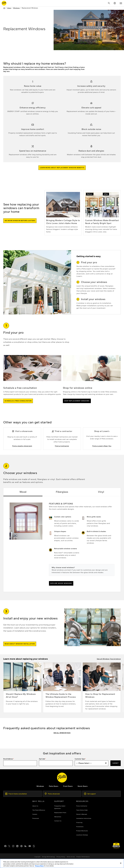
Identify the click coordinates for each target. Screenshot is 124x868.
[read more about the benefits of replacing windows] (62, 174)
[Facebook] (5, 846)
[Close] (121, 864)
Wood (23, 498)
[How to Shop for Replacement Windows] (102, 694)
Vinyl (101, 498)
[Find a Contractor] (62, 445)
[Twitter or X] (9, 846)
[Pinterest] (21, 846)
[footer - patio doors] (54, 786)
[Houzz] (26, 846)
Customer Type (80, 759)
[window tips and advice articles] (109, 665)
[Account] (115, 3)
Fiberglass (62, 498)
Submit (116, 763)
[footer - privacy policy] (61, 857)
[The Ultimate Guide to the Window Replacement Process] (62, 694)
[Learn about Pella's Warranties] (116, 846)
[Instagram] (13, 846)
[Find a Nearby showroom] (22, 445)
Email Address (8, 759)
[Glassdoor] (34, 846)
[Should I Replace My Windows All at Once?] (22, 694)
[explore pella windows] (40, 786)
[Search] (109, 3)
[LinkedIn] (17, 846)
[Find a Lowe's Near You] (102, 445)
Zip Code (42, 759)
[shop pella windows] (77, 407)
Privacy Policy (39, 867)
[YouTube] (30, 846)
